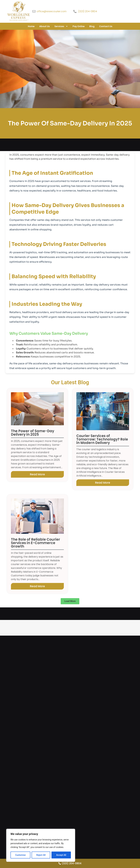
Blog (92, 26)
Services (61, 26)
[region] (41, 845)
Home (31, 26)
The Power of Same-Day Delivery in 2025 (33, 433)
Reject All (41, 855)
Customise (20, 855)
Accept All (61, 855)
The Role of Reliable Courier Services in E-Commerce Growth (36, 543)
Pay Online (79, 26)
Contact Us (106, 26)
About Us (45, 26)
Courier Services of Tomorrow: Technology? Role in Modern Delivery (102, 439)
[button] (70, 601)
